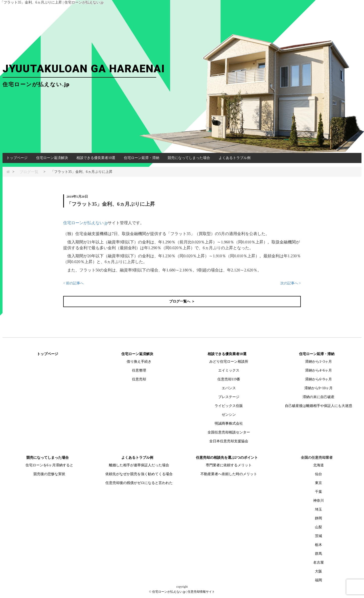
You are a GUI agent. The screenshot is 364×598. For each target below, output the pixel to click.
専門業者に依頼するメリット (229, 465)
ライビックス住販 (229, 406)
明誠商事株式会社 (229, 423)
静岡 (318, 518)
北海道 (318, 465)
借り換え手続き (139, 362)
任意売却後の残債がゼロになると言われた (139, 483)
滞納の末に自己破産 (318, 397)
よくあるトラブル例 (235, 158)
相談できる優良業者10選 (96, 158)
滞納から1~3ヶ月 (318, 362)
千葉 (318, 492)
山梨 (318, 527)
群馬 (318, 554)
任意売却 (139, 379)
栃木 (318, 545)
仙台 (318, 474)
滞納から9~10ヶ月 (319, 388)
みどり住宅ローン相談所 (229, 362)
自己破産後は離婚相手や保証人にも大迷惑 (318, 406)
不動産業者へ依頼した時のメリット (229, 474)
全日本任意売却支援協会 (229, 441)
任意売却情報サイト (201, 592)
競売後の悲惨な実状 (49, 474)
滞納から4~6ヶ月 (318, 370)
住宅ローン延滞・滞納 (142, 158)
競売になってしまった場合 (189, 158)
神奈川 (318, 501)
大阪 (318, 571)
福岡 (318, 580)
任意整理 (139, 370)
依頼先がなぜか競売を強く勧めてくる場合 (139, 474)
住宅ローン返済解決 (52, 158)
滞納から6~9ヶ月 (318, 379)
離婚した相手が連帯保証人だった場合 (139, 465)
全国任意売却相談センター (229, 432)
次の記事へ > (291, 283)
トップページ (17, 158)
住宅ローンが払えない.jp (85, 223)
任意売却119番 (229, 379)
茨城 (318, 536)
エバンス (229, 388)
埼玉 (318, 509)
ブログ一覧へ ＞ (182, 301)
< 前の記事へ (73, 283)
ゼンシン (229, 415)
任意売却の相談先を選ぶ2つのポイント (227, 458)
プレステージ (229, 397)
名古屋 (318, 562)
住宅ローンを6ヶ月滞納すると (49, 465)
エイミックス (229, 370)
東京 (318, 483)
